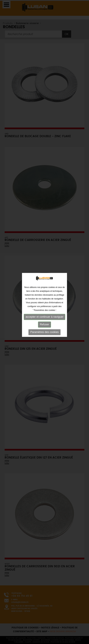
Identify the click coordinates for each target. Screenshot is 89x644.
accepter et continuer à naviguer (45, 309)
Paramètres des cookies (44, 324)
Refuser (44, 316)
